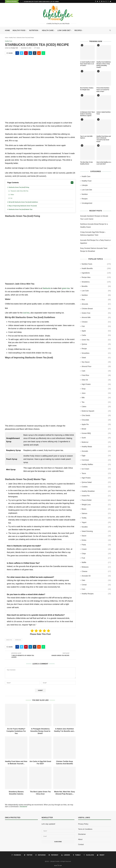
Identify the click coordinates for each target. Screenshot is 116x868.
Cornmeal (96, 460)
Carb (96, 371)
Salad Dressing (96, 531)
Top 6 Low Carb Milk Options (86, 137)
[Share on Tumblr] (35, 53)
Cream (96, 549)
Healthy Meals (96, 447)
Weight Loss (96, 505)
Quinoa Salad (96, 482)
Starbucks (47, 288)
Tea (96, 402)
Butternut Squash (96, 411)
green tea (66, 288)
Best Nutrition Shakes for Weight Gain (87, 89)
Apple (96, 331)
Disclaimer (82, 834)
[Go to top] (58, 865)
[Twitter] (97, 1)
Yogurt (96, 522)
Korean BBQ (96, 433)
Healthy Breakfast (96, 491)
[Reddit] (110, 1)
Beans (96, 509)
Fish (96, 326)
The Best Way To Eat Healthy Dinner (86, 163)
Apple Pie (96, 424)
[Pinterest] (102, 1)
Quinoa (96, 344)
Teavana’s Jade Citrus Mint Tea (19, 191)
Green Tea (9, 640)
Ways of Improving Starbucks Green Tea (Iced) (23, 206)
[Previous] (20, 1)
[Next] (22, 1)
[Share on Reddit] (39, 53)
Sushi (96, 438)
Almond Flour (96, 366)
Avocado (96, 451)
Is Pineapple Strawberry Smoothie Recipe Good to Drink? (40, 731)
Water (12, 195)
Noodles (96, 527)
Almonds (96, 304)
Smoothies (96, 353)
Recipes (78, 30)
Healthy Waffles (96, 464)
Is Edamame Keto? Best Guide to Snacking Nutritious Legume (87, 114)
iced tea (26, 313)
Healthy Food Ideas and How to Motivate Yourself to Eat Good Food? (104, 139)
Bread (96, 429)
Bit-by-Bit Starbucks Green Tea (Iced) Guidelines (23, 202)
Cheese (96, 571)
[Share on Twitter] (22, 53)
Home (7, 30)
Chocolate (96, 420)
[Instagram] (100, 1)
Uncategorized (87, 203)
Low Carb (96, 291)
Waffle (96, 562)
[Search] (110, 30)
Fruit (96, 558)
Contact (81, 844)
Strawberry (96, 282)
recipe (96, 349)
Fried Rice (96, 375)
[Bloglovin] (108, 1)
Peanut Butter (96, 500)
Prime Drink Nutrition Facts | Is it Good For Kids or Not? (103, 90)
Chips (96, 554)
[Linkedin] (104, 1)
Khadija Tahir (14, 48)
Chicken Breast (96, 309)
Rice (96, 300)
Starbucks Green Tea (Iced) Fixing (19, 187)
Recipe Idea (96, 277)
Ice (11, 198)
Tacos (96, 473)
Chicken (96, 322)
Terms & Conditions (85, 829)
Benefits (96, 286)
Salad (96, 358)
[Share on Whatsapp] (43, 53)
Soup (96, 389)
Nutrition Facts (96, 264)
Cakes (96, 407)
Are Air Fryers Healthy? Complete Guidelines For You (16, 731)
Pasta (96, 545)
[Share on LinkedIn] (30, 53)
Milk (96, 398)
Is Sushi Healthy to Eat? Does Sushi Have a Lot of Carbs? (41, 2)
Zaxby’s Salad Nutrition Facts (104, 113)
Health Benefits (96, 268)
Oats (96, 580)
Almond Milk (96, 317)
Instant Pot (96, 496)
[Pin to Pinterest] (26, 53)
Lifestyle (85, 185)
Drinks (96, 540)
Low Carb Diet (64, 30)
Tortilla (96, 518)
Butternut (96, 442)
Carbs (96, 335)
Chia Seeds (96, 415)
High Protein (96, 384)
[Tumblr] (106, 1)
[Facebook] (95, 1)
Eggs (96, 456)
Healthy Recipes (96, 594)
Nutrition (34, 30)
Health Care (48, 30)
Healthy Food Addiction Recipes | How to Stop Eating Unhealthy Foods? (104, 65)
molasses (96, 567)
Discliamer (23, 807)
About (80, 839)
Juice (96, 393)
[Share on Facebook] (17, 53)
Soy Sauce (96, 362)
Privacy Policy (83, 824)
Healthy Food (19, 30)
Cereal (96, 585)
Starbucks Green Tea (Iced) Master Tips (20, 209)
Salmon (96, 513)
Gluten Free (96, 313)
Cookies (96, 487)
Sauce (96, 536)
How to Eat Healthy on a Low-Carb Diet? (104, 163)
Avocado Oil (96, 576)
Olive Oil (96, 380)
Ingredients (96, 273)
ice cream (96, 469)
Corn (96, 589)
